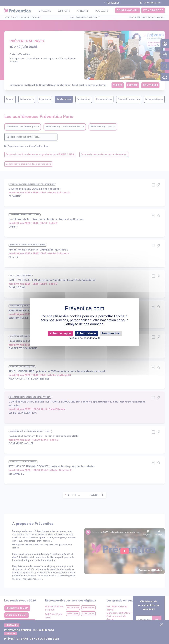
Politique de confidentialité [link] (84, 338)
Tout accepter (61, 333)
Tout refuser (86, 333)
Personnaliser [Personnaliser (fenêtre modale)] (111, 333)
